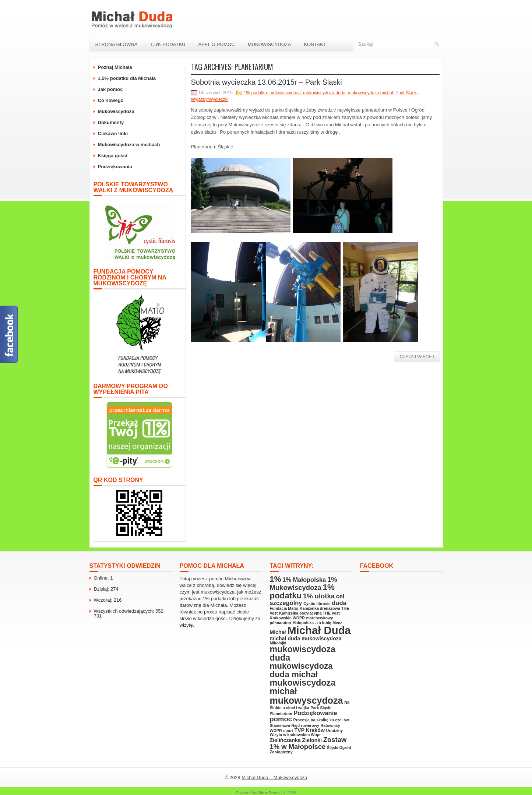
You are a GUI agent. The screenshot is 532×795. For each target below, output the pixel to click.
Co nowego (111, 100)
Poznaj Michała (115, 67)
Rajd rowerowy (305, 725)
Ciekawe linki (113, 133)
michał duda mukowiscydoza (306, 639)
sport (288, 731)
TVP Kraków (310, 730)
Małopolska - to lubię (312, 623)
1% (276, 579)
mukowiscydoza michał (371, 93)
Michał (278, 632)
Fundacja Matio (284, 608)
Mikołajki (278, 643)
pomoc (281, 719)
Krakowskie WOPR (287, 618)
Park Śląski (406, 93)
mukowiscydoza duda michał (301, 670)
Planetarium (281, 714)
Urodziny (335, 731)
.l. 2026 (289, 793)
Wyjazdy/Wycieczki (210, 99)
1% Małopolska (304, 580)
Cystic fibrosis (317, 604)
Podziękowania (115, 167)
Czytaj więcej (417, 357)
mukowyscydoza (306, 700)
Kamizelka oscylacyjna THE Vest (309, 613)
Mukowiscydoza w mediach (129, 145)
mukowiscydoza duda (324, 93)
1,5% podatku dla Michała (127, 78)
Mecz (337, 623)
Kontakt (315, 44)
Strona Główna (117, 44)
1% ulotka (319, 596)
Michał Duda (319, 630)
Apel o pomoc (216, 44)
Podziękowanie (315, 713)
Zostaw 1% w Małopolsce (308, 743)
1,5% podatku (168, 44)
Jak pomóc (110, 89)
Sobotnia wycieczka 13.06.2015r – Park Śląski (267, 82)
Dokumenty (111, 122)
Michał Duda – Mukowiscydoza (274, 778)
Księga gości (113, 156)
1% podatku (255, 93)
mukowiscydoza (285, 93)
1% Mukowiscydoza (304, 583)
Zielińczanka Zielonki (296, 740)
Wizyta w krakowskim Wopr (295, 735)
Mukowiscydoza (269, 44)
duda (339, 603)
